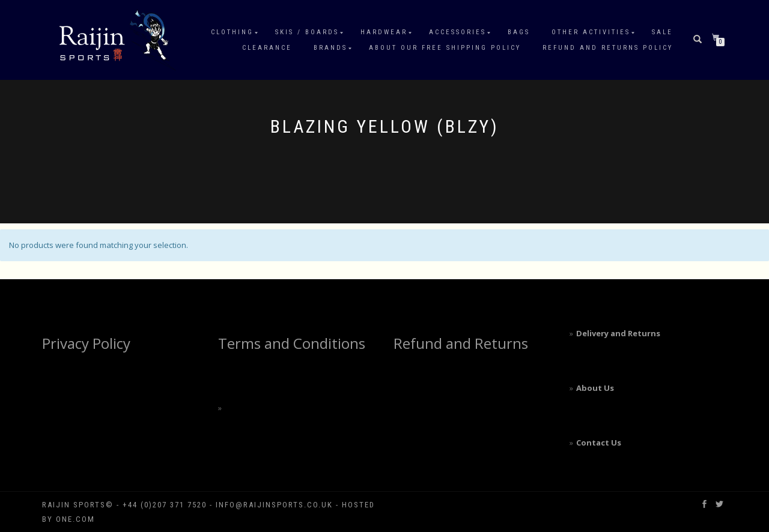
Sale (662, 32)
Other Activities (591, 32)
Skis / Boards (307, 32)
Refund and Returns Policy (608, 48)
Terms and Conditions (292, 343)
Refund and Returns (461, 343)
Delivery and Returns (618, 333)
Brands (330, 48)
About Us (595, 388)
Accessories (457, 32)
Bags (519, 32)
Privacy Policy (86, 343)
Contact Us (599, 443)
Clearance (267, 48)
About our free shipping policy (445, 48)
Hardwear (384, 32)
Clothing (232, 32)
